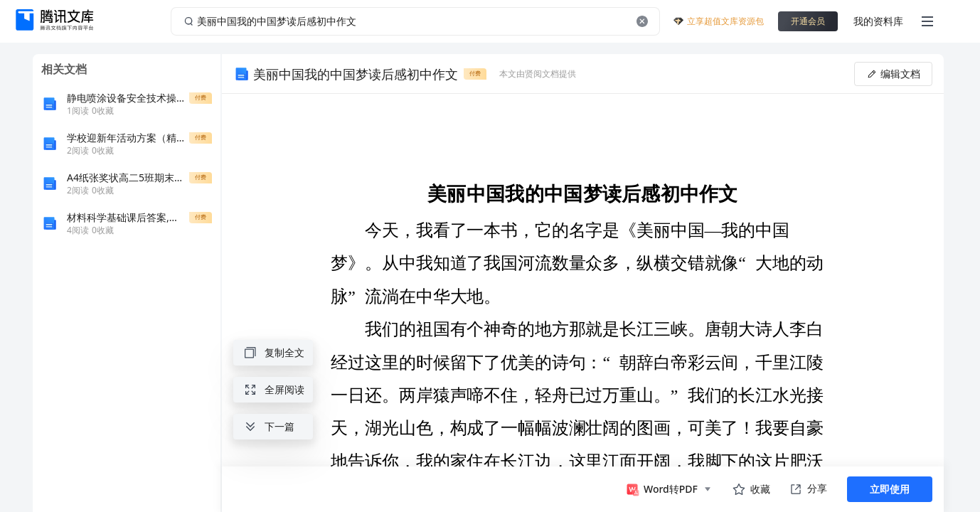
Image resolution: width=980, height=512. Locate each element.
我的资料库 (878, 21)
